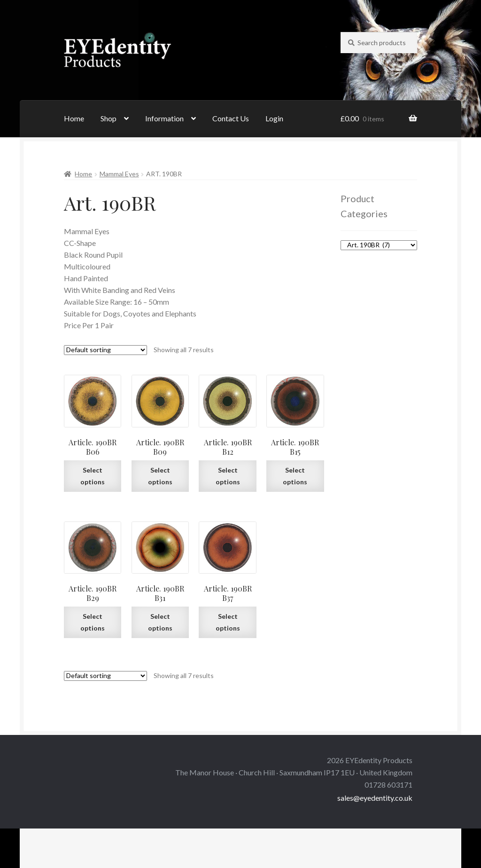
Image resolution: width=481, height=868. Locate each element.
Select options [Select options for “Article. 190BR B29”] (93, 622)
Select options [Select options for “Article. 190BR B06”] (93, 476)
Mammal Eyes (119, 174)
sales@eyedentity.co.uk (375, 798)
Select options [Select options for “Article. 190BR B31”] (160, 622)
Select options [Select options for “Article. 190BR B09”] (160, 476)
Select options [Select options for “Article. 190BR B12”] (228, 476)
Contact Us (231, 118)
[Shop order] (105, 350)
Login (274, 118)
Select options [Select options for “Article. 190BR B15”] (295, 476)
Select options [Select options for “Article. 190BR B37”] (228, 622)
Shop (109, 118)
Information (164, 118)
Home (74, 118)
